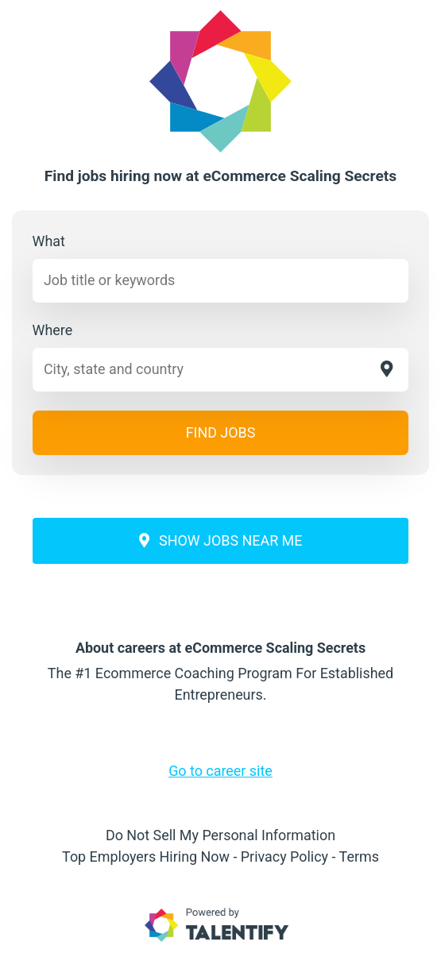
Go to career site (220, 771)
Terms (359, 857)
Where (53, 330)
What (49, 241)
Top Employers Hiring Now (146, 857)
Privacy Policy (284, 857)
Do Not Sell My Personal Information (220, 835)
